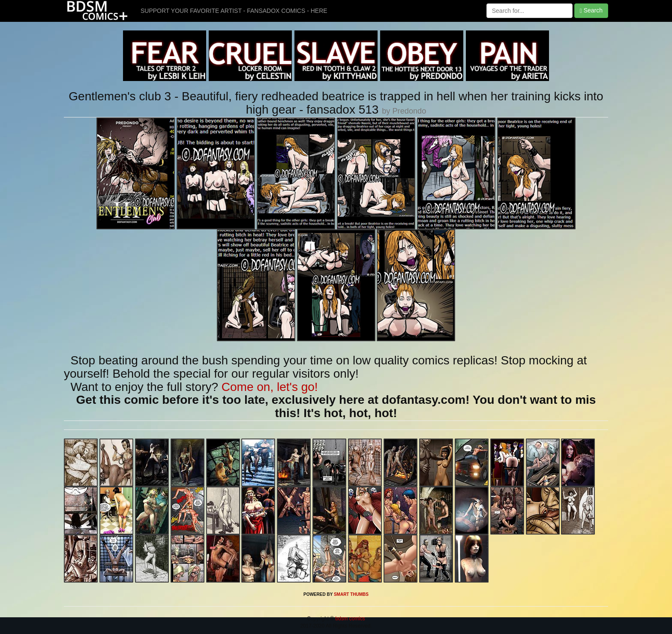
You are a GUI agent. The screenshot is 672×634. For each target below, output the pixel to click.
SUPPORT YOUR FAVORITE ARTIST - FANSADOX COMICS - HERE (234, 11)
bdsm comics (349, 619)
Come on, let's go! (270, 387)
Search (591, 11)
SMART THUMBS (351, 594)
